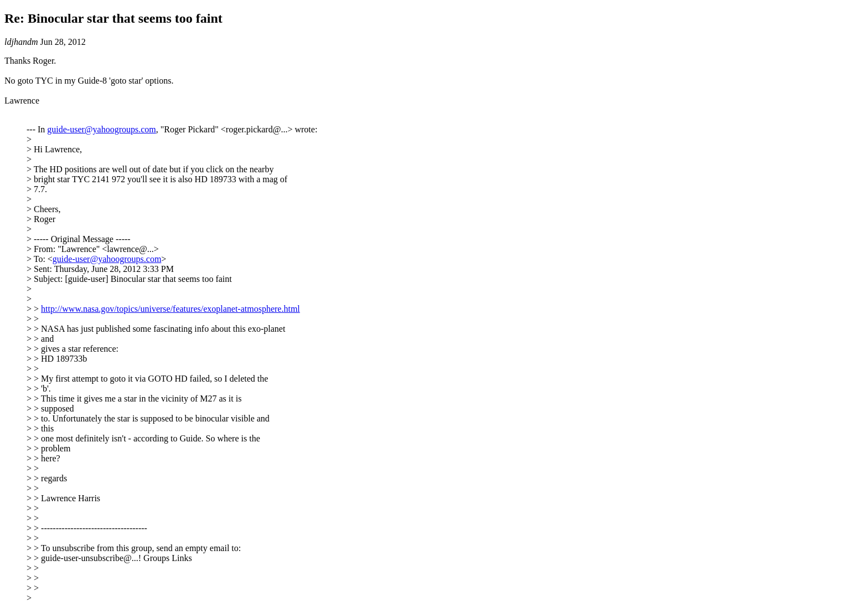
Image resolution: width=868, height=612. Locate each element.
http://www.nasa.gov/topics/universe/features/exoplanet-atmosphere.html (170, 309)
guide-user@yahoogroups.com (101, 129)
